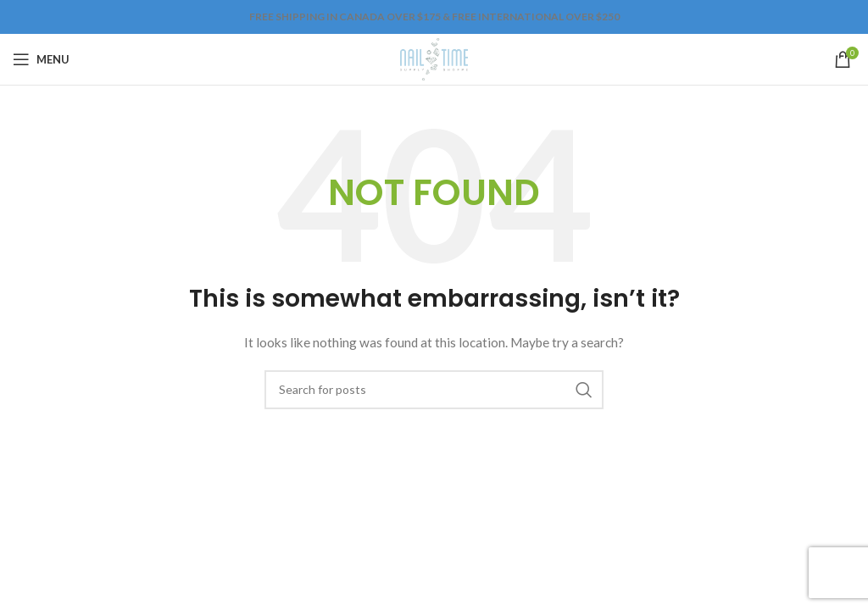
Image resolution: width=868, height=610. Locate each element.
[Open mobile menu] (41, 59)
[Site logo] (434, 58)
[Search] (434, 390)
